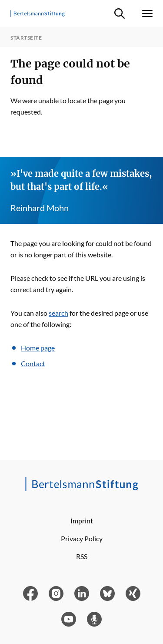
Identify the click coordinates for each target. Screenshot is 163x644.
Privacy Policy (82, 538)
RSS (82, 556)
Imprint (82, 521)
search (58, 313)
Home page (38, 348)
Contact (33, 363)
